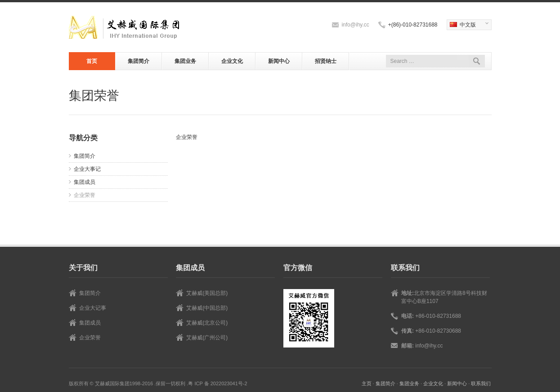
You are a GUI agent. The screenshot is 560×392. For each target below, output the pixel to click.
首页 (92, 61)
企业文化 (232, 61)
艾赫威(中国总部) (207, 308)
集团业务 (185, 61)
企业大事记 (87, 169)
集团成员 (85, 182)
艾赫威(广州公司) (207, 338)
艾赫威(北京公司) (207, 323)
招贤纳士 (326, 61)
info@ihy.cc (355, 25)
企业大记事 (93, 308)
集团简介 (139, 61)
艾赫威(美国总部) (207, 293)
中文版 (468, 25)
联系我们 (481, 383)
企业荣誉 (85, 195)
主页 (367, 383)
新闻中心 (279, 61)
